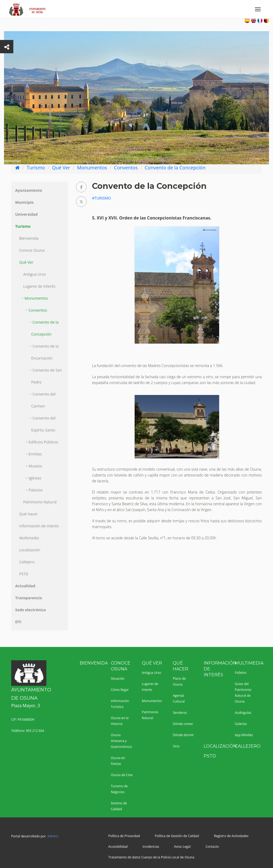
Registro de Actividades (231, 836)
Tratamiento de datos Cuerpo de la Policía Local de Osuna (151, 857)
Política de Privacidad (124, 836)
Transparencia (29, 598)
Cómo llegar (120, 690)
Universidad (26, 214)
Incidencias (151, 847)
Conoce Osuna (32, 250)
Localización (30, 550)
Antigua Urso (35, 274)
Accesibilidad (118, 847)
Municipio (24, 202)
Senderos (180, 713)
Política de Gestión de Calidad (177, 836)
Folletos (241, 673)
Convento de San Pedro (47, 376)
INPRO (53, 836)
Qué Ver (61, 168)
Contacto (212, 847)
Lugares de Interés (39, 286)
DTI (18, 622)
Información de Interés (39, 526)
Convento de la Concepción (175, 168)
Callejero (27, 562)
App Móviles (244, 735)
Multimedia (29, 538)
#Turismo (101, 198)
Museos (35, 466)
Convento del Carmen (43, 400)
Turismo (36, 168)
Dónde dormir (183, 735)
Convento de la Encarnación (45, 352)
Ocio (176, 746)
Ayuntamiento (29, 190)
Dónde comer (183, 724)
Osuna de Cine (122, 775)
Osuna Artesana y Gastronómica (121, 741)
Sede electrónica (31, 610)
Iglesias (35, 478)
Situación (118, 678)
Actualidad (25, 586)
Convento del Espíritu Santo (43, 424)
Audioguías (243, 713)
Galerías (241, 724)
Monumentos (92, 168)
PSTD (24, 574)
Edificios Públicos (43, 442)
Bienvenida (29, 238)
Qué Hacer (28, 514)
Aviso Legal (182, 847)
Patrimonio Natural (40, 502)
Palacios (36, 490)
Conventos (126, 168)
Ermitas (35, 454)
